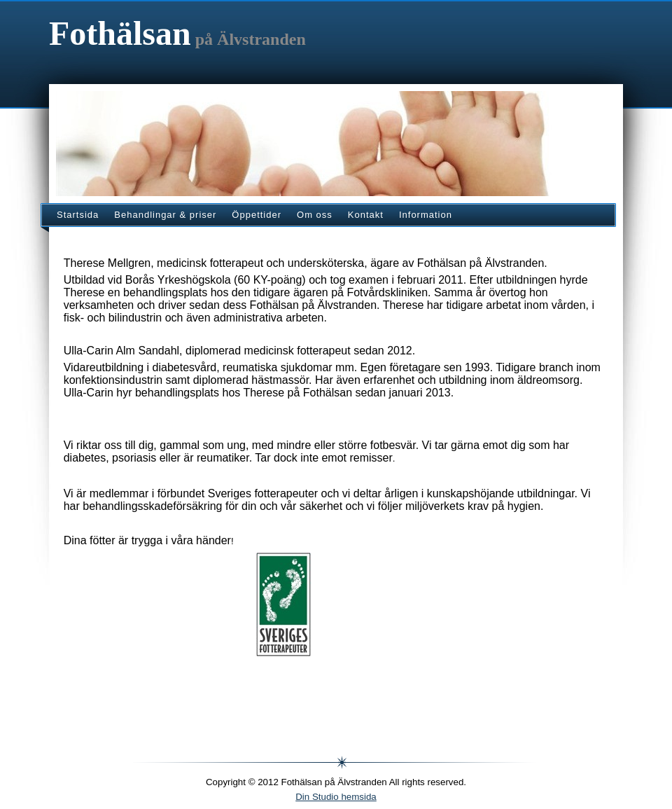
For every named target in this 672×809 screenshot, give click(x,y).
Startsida (78, 215)
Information (426, 215)
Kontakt (366, 215)
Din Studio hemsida (336, 797)
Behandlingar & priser (165, 215)
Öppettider (257, 215)
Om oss (315, 215)
